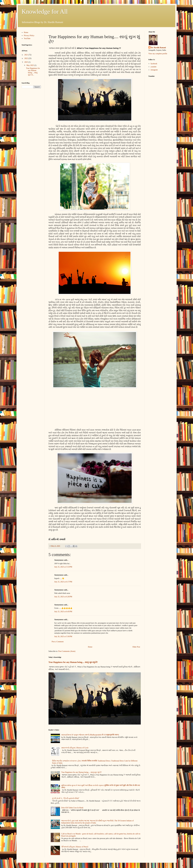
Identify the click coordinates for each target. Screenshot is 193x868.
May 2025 (30, 65)
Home (90, 647)
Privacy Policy (29, 36)
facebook (154, 64)
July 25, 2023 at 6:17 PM (63, 582)
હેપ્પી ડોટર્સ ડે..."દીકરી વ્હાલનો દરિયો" (66, 798)
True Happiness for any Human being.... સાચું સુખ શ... (33, 71)
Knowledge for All (45, 11)
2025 (26, 62)
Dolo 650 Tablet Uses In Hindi (72, 808)
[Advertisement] (95, 409)
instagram (154, 70)
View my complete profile (158, 54)
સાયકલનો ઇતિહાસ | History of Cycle (75, 748)
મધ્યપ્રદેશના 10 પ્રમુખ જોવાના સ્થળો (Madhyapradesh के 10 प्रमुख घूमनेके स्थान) (90, 735)
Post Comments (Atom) (67, 651)
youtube (153, 67)
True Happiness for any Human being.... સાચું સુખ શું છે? (73, 662)
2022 (26, 58)
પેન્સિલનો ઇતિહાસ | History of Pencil (75, 847)
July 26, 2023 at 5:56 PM (63, 636)
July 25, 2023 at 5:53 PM (63, 567)
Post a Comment (58, 642)
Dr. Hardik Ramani (158, 48)
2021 (26, 55)
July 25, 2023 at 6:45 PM (63, 612)
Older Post (136, 647)
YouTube (27, 38)
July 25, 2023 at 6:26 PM (63, 597)
